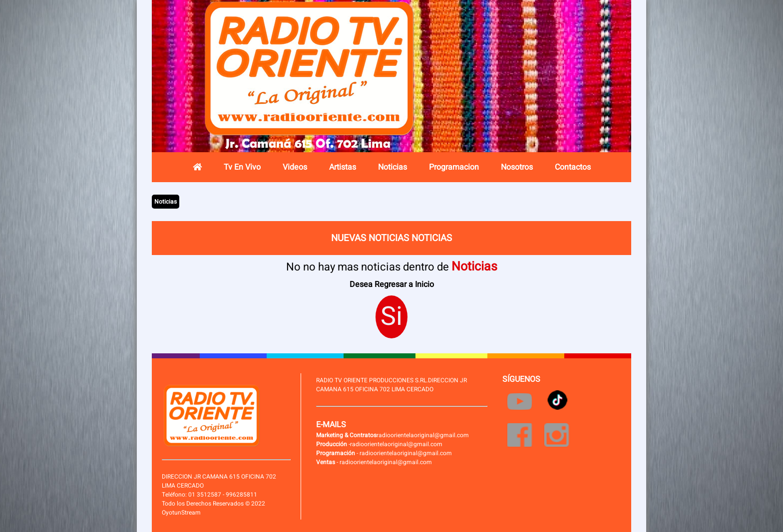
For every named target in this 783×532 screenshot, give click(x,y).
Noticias (392, 167)
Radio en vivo (558, 82)
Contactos (573, 167)
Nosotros (517, 167)
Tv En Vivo (242, 167)
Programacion (454, 167)
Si (391, 317)
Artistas (343, 167)
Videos (295, 167)
